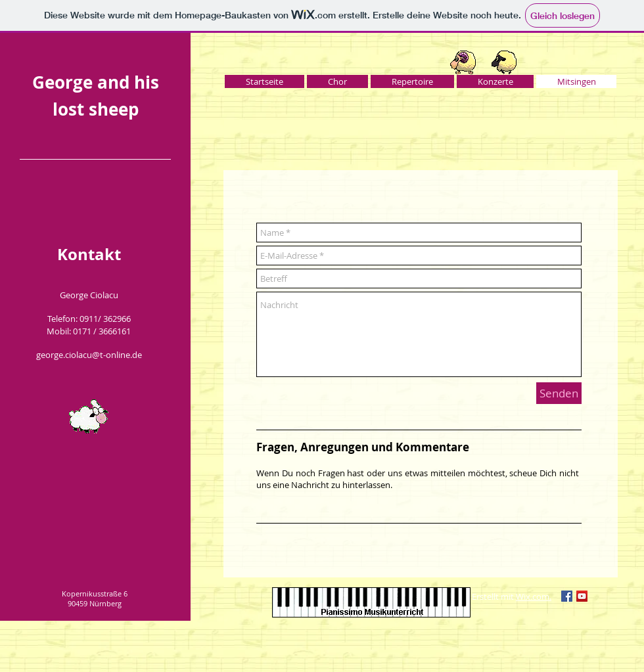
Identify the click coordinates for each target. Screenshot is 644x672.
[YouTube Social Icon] (582, 596)
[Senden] (559, 393)
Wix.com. (534, 596)
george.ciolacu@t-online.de (89, 355)
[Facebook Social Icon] (567, 596)
